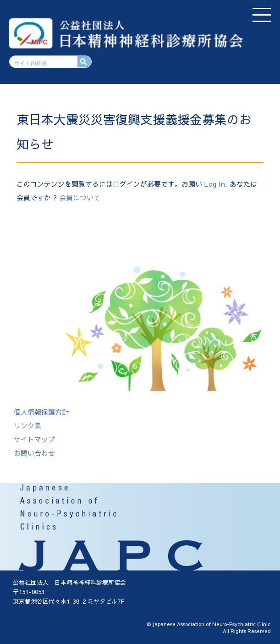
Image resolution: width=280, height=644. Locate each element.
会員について (80, 197)
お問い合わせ (34, 453)
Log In (215, 184)
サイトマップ (34, 439)
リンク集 (27, 425)
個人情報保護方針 (41, 412)
